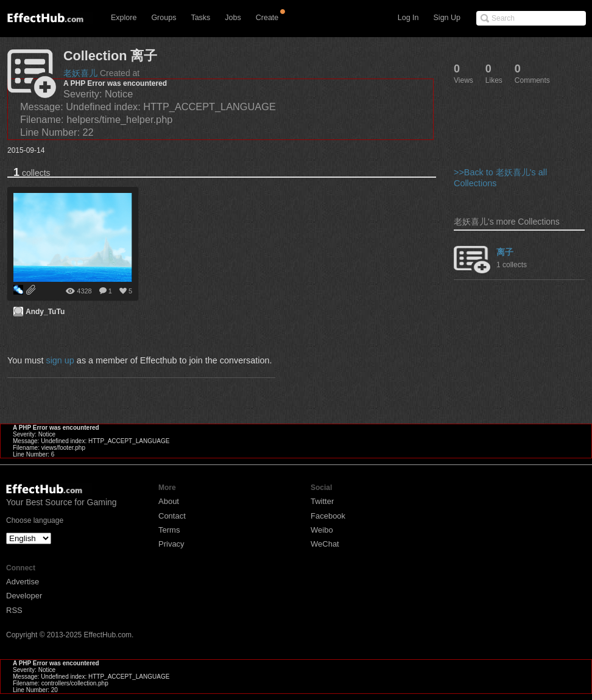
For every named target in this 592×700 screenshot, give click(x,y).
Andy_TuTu (45, 312)
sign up (60, 360)
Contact (172, 516)
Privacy (171, 544)
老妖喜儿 (80, 73)
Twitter (322, 501)
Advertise (23, 582)
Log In (408, 18)
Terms (169, 530)
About (169, 501)
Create (267, 18)
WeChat (325, 544)
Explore (124, 18)
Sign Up (447, 18)
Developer (24, 596)
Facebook (328, 516)
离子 (505, 252)
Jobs (233, 18)
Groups (164, 18)
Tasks (200, 18)
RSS (14, 610)
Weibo (322, 530)
